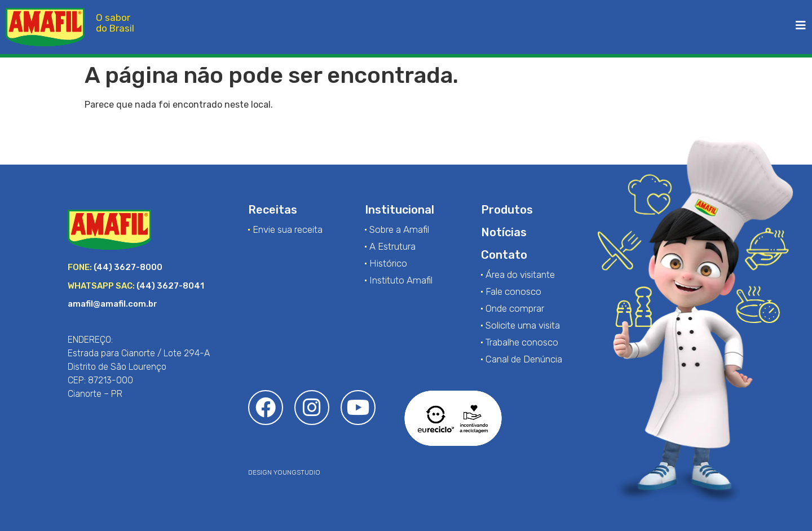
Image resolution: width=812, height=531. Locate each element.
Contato (504, 255)
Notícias (504, 232)
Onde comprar (515, 308)
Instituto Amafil (401, 280)
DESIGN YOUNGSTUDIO (284, 472)
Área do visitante (520, 275)
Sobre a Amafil (399, 229)
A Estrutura (392, 246)
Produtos (507, 210)
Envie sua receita (288, 229)
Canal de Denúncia (524, 359)
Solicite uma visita (523, 325)
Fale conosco (513, 291)
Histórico (388, 263)
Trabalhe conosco (522, 342)
